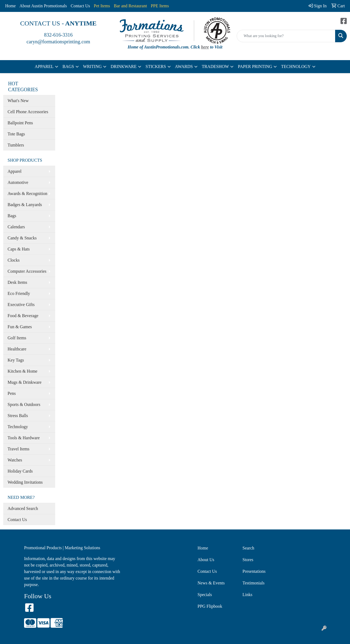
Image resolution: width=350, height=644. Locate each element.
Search (249, 548)
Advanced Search (23, 508)
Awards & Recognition (27, 193)
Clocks (14, 260)
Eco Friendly (19, 293)
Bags (12, 216)
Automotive (18, 182)
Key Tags (16, 360)
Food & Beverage (23, 316)
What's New (18, 101)
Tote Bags (16, 134)
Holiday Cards (20, 471)
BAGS (68, 66)
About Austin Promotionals (43, 6)
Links (247, 595)
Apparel (15, 171)
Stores (248, 560)
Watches (15, 460)
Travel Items (19, 449)
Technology (18, 427)
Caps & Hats (19, 249)
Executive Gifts (21, 305)
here (205, 47)
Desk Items (17, 282)
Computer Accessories (27, 271)
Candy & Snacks (22, 238)
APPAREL (44, 66)
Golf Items (17, 338)
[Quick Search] (286, 36)
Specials (205, 595)
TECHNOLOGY (296, 66)
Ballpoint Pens (20, 123)
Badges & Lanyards (25, 205)
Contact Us (80, 6)
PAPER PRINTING (255, 66)
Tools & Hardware (24, 438)
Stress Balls (18, 416)
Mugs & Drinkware (24, 382)
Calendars (16, 227)
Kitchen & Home (22, 371)
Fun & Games (20, 327)
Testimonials (254, 583)
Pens (12, 393)
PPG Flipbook (210, 606)
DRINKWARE (124, 66)
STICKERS (156, 66)
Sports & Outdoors (24, 404)
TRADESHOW (215, 66)
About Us (206, 560)
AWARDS (184, 66)
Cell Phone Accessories (28, 112)
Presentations (254, 571)
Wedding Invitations (25, 482)
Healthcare (17, 349)
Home (10, 6)
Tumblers (16, 145)
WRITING (92, 66)
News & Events (211, 583)
